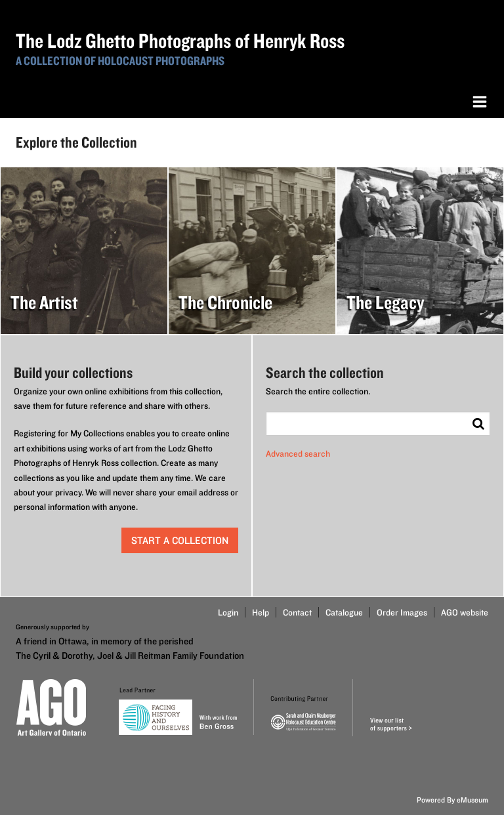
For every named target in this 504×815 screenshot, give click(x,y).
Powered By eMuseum (452, 800)
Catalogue (344, 612)
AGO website (465, 612)
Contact (297, 612)
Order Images (402, 612)
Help (261, 612)
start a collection (180, 540)
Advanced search (298, 453)
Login (228, 612)
